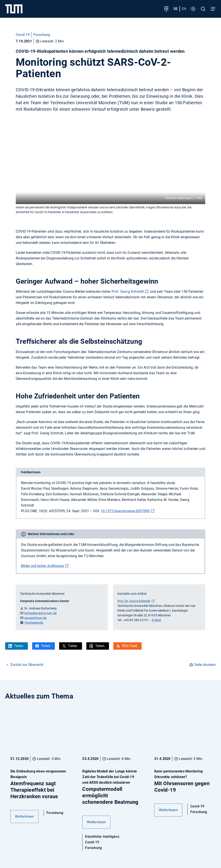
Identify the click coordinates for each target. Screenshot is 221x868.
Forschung (42, 35)
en (184, 9)
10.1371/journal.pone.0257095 (125, 511)
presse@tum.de (36, 618)
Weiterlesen (24, 816)
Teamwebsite (34, 623)
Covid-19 (23, 35)
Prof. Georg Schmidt (128, 292)
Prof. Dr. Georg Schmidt (134, 601)
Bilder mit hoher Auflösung (42, 566)
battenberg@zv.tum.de (41, 613)
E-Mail (156, 620)
